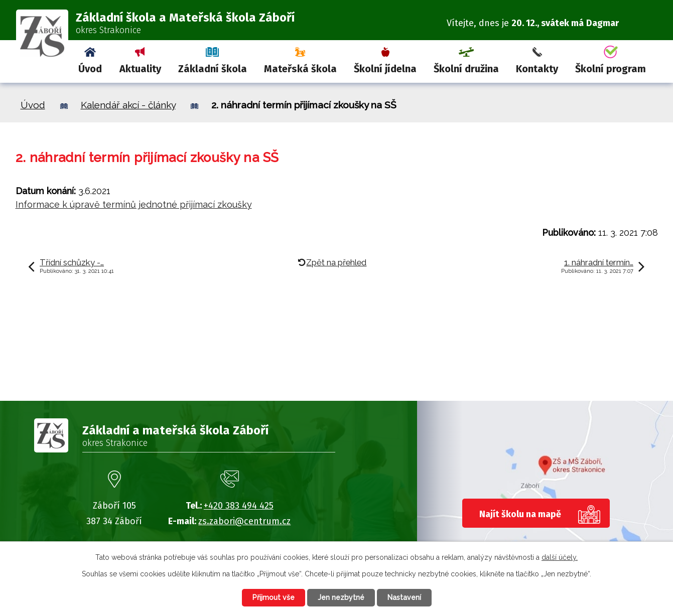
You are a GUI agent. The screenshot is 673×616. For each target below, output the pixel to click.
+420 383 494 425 (239, 506)
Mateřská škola (300, 69)
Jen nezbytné (341, 597)
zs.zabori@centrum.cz (244, 521)
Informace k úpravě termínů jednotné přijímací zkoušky (134, 204)
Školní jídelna (385, 69)
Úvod (90, 69)
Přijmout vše (274, 597)
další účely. (560, 557)
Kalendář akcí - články (128, 105)
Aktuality (140, 69)
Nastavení (404, 597)
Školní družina (466, 69)
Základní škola (213, 69)
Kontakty (537, 69)
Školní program (611, 69)
